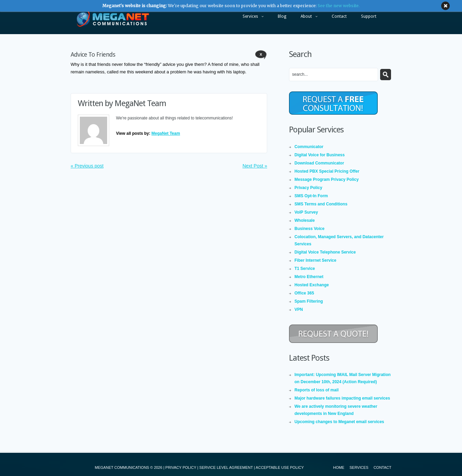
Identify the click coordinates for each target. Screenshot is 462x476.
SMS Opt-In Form (311, 196)
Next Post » (255, 166)
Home (339, 467)
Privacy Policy (308, 188)
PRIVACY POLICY (181, 467)
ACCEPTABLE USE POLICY (280, 467)
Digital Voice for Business (320, 155)
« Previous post (87, 166)
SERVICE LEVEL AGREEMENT (226, 467)
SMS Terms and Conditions (321, 204)
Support (369, 16)
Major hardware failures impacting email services (342, 398)
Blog (282, 16)
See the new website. (339, 6)
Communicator (309, 147)
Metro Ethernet (309, 277)
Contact (339, 16)
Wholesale (305, 220)
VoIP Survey (306, 212)
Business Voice (309, 229)
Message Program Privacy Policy (327, 179)
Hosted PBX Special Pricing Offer (327, 171)
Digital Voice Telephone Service (325, 252)
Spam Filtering (309, 301)
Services (250, 18)
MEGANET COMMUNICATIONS (122, 467)
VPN (299, 309)
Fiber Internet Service (315, 260)
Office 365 (304, 293)
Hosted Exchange (312, 285)
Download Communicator (319, 163)
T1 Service (305, 269)
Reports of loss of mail (316, 390)
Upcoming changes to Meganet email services (339, 422)
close (445, 6)
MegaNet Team (140, 103)
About (306, 18)
